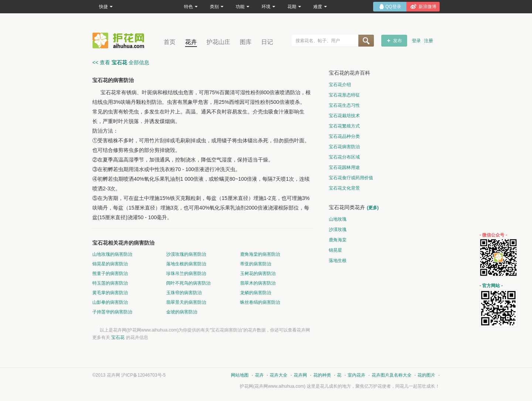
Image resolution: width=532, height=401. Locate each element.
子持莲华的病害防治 (112, 312)
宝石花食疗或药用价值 (351, 178)
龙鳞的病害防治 (256, 293)
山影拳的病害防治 (110, 302)
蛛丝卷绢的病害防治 (260, 302)
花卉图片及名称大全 (392, 375)
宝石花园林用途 (344, 167)
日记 (267, 42)
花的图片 (426, 375)
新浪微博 (427, 7)
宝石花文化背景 (344, 188)
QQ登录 (393, 7)
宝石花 (118, 337)
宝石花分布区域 (344, 157)
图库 (246, 42)
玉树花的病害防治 (258, 273)
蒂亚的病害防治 (256, 264)
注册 (429, 41)
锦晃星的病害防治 (110, 264)
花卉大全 (279, 375)
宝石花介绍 (340, 85)
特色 (191, 7)
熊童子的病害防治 (110, 273)
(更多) (373, 208)
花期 (294, 7)
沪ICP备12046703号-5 (143, 375)
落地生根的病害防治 (186, 264)
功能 (243, 7)
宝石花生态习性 (344, 105)
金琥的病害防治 (182, 312)
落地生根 (338, 261)
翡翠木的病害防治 (258, 283)
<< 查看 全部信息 (121, 62)
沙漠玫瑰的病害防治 (186, 254)
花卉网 (120, 40)
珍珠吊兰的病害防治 (186, 273)
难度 (320, 7)
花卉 (191, 42)
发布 (398, 41)
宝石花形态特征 (344, 95)
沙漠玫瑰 (338, 230)
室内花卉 (357, 375)
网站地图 (240, 375)
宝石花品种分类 (344, 136)
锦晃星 (335, 250)
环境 (268, 7)
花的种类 (322, 375)
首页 (170, 42)
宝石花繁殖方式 (344, 126)
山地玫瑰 (338, 219)
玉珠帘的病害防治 (184, 293)
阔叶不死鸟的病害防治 (188, 283)
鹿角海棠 (338, 240)
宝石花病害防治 (344, 147)
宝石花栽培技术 (344, 116)
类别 (217, 7)
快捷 (106, 7)
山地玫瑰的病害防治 (112, 254)
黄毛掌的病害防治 (110, 293)
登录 (416, 41)
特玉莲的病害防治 (110, 283)
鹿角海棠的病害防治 (260, 254)
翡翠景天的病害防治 (186, 302)
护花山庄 (218, 42)
